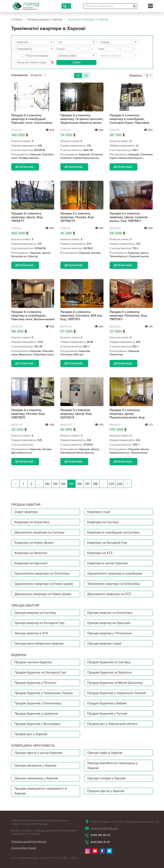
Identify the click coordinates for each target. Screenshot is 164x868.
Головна (17, 19)
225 (111, 484)
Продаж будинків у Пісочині (35, 683)
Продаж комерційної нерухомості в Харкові (41, 791)
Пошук (77, 63)
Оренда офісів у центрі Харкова (38, 753)
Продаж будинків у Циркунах (36, 714)
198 (95, 484)
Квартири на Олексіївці (32, 522)
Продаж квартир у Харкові (45, 19)
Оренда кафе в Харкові (105, 753)
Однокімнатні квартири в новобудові (115, 573)
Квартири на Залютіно (31, 553)
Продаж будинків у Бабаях (107, 703)
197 (87, 484)
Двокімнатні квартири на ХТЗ (109, 594)
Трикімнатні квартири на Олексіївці (114, 584)
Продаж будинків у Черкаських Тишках (44, 693)
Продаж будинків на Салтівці (109, 662)
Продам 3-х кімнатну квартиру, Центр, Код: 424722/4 (76, 414)
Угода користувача (24, 848)
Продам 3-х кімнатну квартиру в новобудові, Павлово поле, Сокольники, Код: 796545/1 (32, 121)
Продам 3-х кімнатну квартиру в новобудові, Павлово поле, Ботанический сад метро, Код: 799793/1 (33, 317)
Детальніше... (25, 167)
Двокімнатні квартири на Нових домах (43, 594)
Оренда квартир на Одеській (109, 623)
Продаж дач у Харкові (31, 734)
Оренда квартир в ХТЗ (31, 633)
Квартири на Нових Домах (34, 543)
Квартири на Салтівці (103, 522)
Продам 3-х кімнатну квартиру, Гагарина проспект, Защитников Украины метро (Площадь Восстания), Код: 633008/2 (82, 123)
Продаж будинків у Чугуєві (107, 714)
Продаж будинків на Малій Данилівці (115, 683)
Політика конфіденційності (29, 841)
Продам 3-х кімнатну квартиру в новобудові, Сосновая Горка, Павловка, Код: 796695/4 (130, 121)
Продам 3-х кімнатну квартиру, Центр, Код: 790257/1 (27, 217)
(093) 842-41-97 (100, 842)
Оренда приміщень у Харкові (36, 778)
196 (79, 484)
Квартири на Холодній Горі (107, 543)
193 (55, 484)
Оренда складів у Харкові (107, 778)
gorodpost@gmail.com (104, 828)
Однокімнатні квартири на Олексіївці (42, 573)
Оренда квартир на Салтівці (35, 613)
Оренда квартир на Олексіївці (110, 613)
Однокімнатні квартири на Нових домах (44, 584)
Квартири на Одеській (31, 563)
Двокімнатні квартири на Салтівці (39, 532)
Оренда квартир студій (104, 644)
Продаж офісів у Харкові (106, 791)
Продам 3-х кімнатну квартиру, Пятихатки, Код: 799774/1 (128, 315)
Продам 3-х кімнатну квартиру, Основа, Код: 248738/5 (28, 414)
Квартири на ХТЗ (100, 553)
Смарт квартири (26, 512)
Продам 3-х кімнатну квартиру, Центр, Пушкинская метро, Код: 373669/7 (127, 416)
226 (119, 484)
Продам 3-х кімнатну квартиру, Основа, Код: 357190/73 (77, 217)
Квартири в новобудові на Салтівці (113, 532)
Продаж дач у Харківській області (112, 724)
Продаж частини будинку (33, 662)
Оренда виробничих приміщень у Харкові (112, 766)
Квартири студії (99, 512)
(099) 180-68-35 (100, 835)
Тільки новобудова (35, 56)
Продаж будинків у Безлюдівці (37, 724)
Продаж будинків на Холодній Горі (40, 672)
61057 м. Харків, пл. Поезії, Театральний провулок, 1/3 (124, 822)
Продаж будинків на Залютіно (110, 672)
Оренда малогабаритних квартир (39, 644)
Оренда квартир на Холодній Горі (39, 623)
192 (47, 484)
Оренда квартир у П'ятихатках (110, 633)
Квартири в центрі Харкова (107, 563)
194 (63, 484)
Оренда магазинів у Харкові (35, 766)
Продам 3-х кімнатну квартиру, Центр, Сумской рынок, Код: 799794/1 (129, 217)
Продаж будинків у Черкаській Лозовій (117, 693)
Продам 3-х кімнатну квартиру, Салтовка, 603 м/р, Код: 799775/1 (82, 315)
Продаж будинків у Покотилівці (38, 703)
